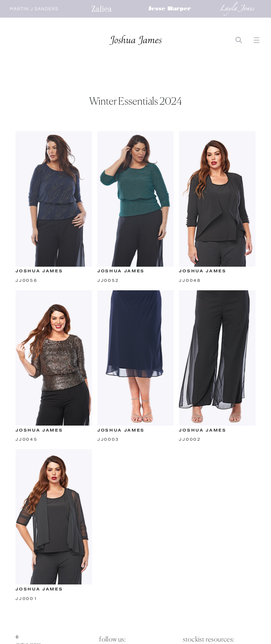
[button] (257, 40)
